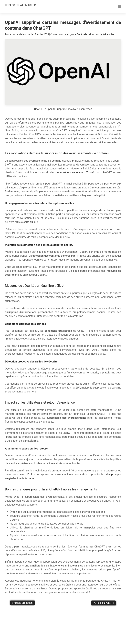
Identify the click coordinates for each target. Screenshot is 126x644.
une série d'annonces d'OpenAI (76, 172)
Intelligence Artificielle (76, 34)
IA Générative (107, 34)
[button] (119, 7)
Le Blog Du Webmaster (20, 5)
